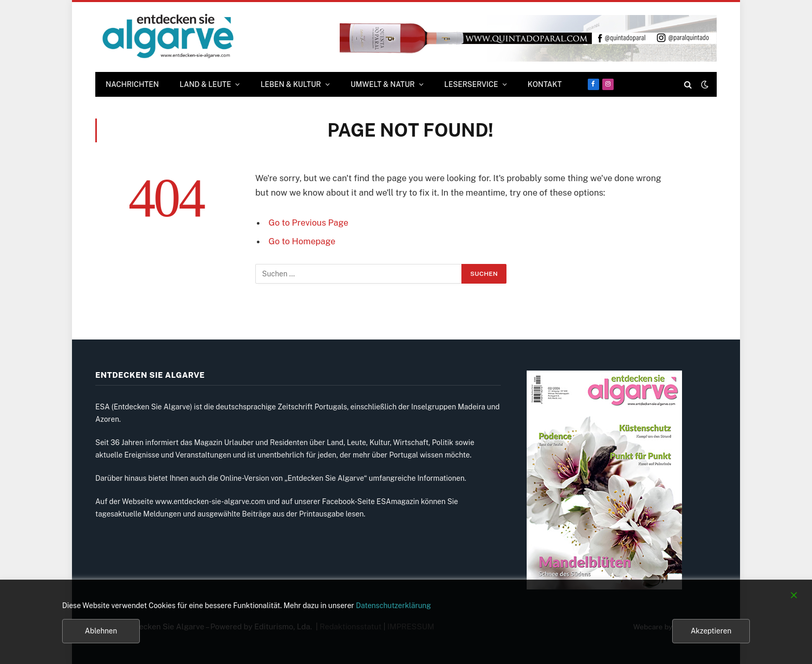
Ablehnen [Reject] (101, 631)
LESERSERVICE (471, 84)
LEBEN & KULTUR (291, 84)
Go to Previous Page (309, 223)
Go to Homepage (302, 241)
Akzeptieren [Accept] (711, 631)
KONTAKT (545, 84)
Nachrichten (132, 84)
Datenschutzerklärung (393, 606)
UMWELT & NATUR (383, 84)
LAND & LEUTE (206, 84)
